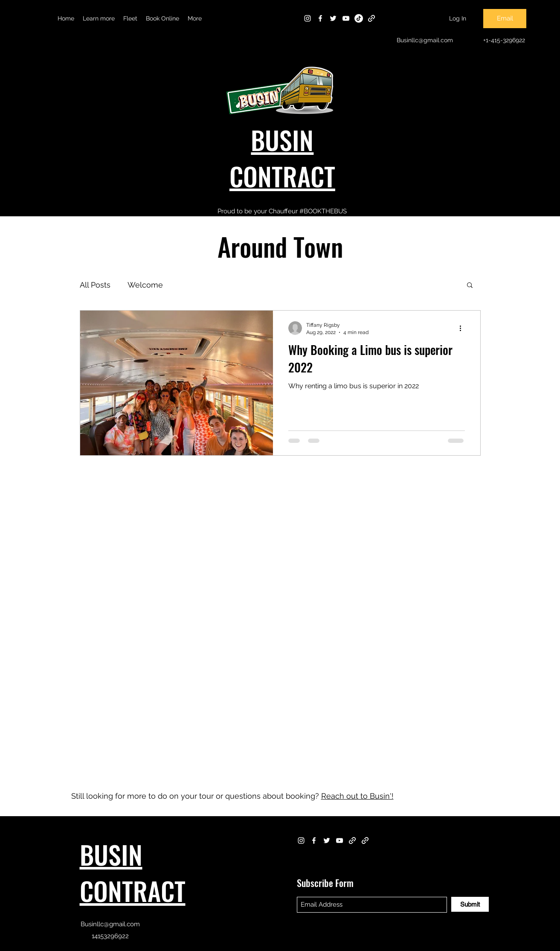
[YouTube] (346, 18)
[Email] (505, 19)
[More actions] (464, 328)
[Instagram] (308, 18)
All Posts (95, 285)
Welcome (145, 285)
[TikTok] (359, 18)
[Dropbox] (371, 18)
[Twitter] (333, 18)
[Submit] (470, 904)
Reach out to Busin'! (357, 796)
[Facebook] (320, 18)
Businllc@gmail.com (110, 924)
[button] (99, 18)
